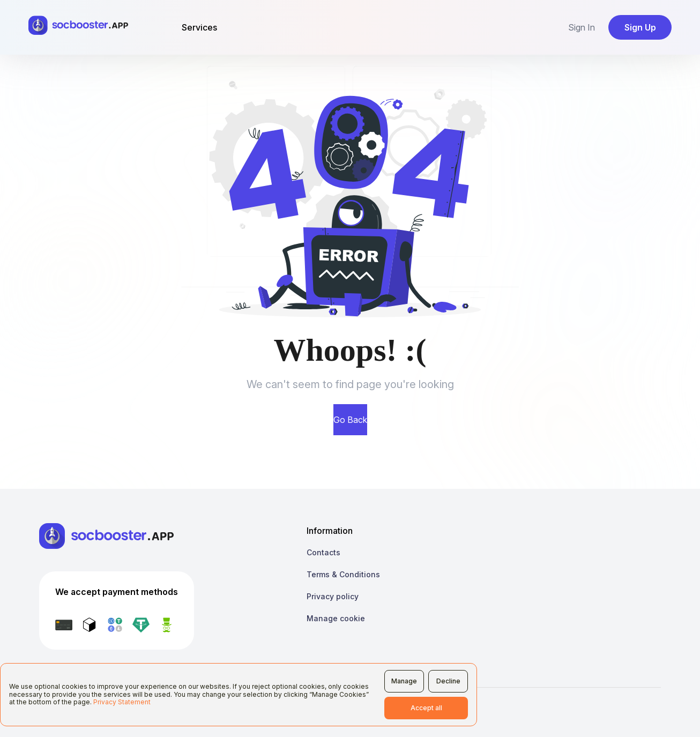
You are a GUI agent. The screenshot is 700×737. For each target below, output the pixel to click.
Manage (404, 681)
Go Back (350, 420)
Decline (448, 681)
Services (199, 27)
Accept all (426, 708)
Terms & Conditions (343, 574)
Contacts (323, 552)
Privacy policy (333, 596)
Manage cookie (336, 618)
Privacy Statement (122, 702)
